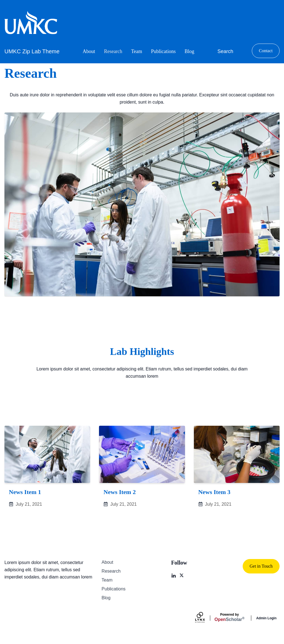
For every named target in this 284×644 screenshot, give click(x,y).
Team (137, 51)
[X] (182, 576)
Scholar (229, 617)
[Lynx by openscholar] (205, 618)
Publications (163, 51)
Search (225, 51)
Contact (266, 51)
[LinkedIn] (174, 576)
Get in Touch (261, 566)
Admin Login (266, 618)
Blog (190, 51)
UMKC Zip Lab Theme (32, 51)
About (89, 51)
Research (113, 51)
